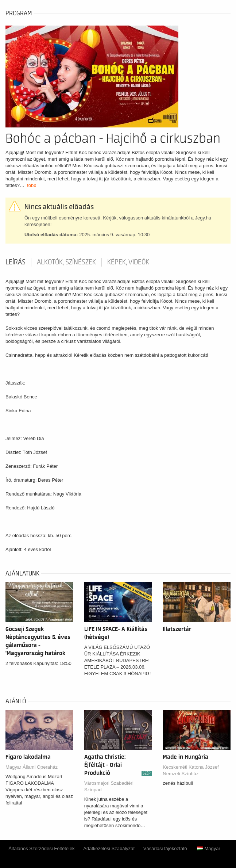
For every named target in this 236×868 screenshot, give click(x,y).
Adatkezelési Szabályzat (109, 848)
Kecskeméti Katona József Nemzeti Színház (191, 770)
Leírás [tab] (16, 262)
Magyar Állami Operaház (32, 767)
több (32, 185)
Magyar (208, 848)
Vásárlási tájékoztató (165, 848)
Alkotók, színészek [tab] (66, 262)
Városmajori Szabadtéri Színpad (109, 786)
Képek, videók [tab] (128, 262)
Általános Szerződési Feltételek (41, 848)
